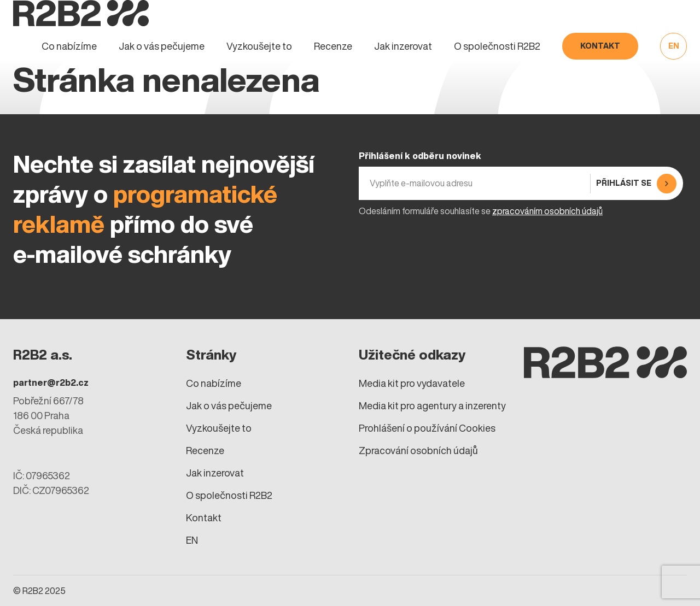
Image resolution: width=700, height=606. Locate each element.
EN (674, 46)
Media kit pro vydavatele (412, 383)
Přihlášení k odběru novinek (420, 156)
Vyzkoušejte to (259, 46)
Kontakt (600, 46)
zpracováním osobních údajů (547, 211)
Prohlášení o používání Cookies (427, 428)
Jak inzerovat (403, 46)
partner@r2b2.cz (51, 383)
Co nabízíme (69, 46)
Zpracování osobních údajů (418, 451)
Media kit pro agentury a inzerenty (432, 406)
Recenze (333, 46)
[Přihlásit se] (635, 183)
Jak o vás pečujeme (162, 46)
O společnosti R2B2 (497, 46)
